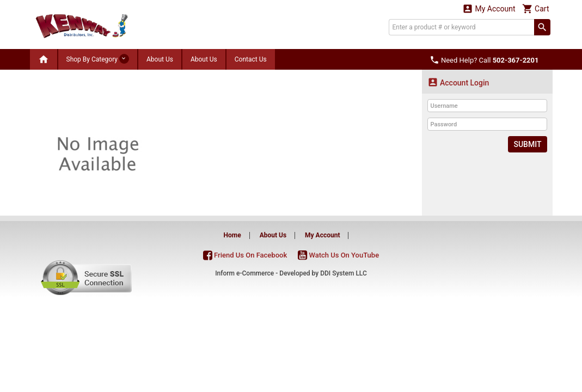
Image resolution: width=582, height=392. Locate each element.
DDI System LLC (344, 273)
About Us (160, 59)
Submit (527, 144)
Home (232, 235)
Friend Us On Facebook (245, 255)
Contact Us (251, 59)
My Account (489, 8)
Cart (536, 8)
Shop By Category (98, 59)
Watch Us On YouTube (338, 255)
